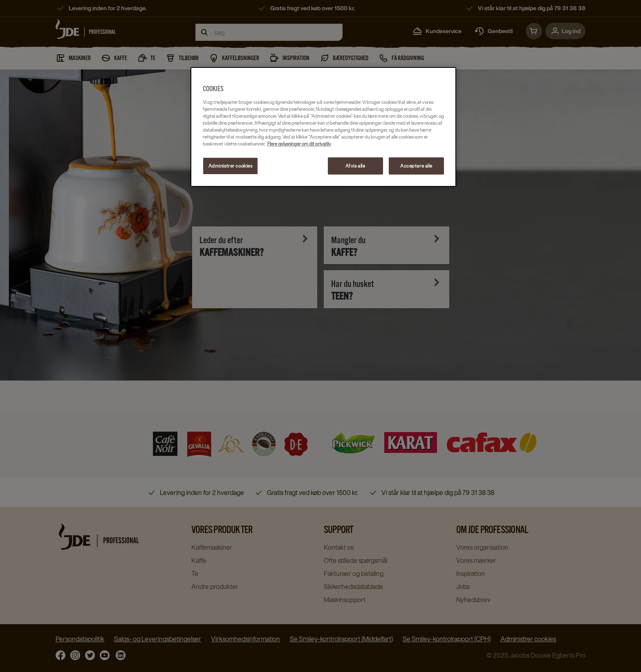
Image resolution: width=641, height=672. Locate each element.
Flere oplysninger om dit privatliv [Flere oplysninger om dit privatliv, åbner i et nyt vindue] (299, 144)
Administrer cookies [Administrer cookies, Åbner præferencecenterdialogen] (231, 166)
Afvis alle (355, 166)
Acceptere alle (416, 166)
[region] (323, 127)
